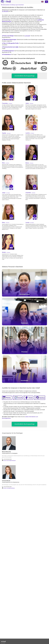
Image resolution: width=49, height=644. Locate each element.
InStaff (3, 642)
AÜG (17, 47)
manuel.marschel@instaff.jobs (9, 461)
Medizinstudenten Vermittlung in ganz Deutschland (12, 5)
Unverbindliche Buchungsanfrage (25, 76)
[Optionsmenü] (46, 2)
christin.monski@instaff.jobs (9, 488)
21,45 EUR (5, 11)
